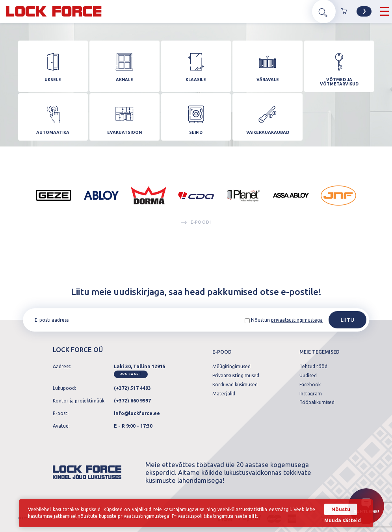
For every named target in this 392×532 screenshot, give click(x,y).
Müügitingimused (231, 367)
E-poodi (196, 231)
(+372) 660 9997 (132, 401)
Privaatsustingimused (236, 376)
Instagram (311, 394)
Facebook (310, 385)
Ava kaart (131, 374)
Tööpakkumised (317, 403)
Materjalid (224, 394)
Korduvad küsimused (235, 385)
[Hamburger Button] (385, 11)
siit (254, 516)
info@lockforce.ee (137, 413)
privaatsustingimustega (297, 320)
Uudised (308, 376)
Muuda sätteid (342, 521)
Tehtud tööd (313, 367)
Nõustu (340, 509)
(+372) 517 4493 (132, 388)
